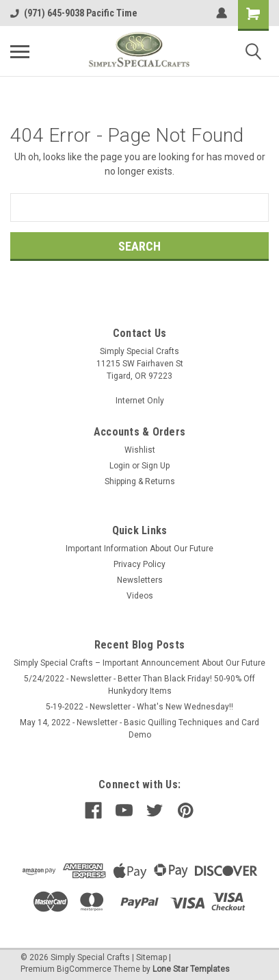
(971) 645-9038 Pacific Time (74, 13)
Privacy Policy (139, 564)
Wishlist (140, 450)
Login (120, 466)
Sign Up (156, 466)
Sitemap (151, 957)
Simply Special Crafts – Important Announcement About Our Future (139, 663)
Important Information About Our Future (139, 549)
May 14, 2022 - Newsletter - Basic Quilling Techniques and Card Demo (139, 729)
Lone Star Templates (191, 969)
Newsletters (140, 580)
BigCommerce (84, 969)
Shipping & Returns (140, 481)
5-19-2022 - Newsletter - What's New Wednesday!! (139, 707)
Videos (140, 596)
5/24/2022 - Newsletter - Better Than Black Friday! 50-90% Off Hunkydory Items (139, 685)
